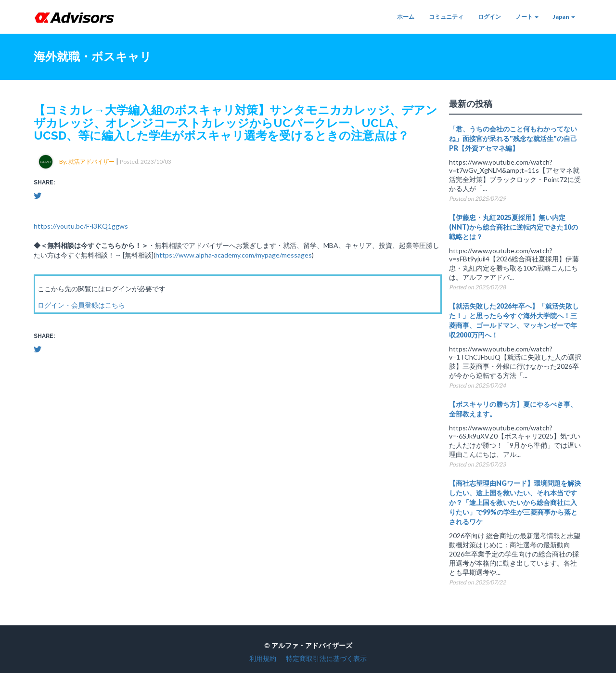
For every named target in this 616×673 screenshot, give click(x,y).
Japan (564, 17)
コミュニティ (446, 17)
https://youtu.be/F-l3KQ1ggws (81, 226)
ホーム (406, 17)
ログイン (489, 17)
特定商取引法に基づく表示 (326, 658)
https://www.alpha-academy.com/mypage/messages (234, 255)
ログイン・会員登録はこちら (81, 305)
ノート (527, 17)
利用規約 (263, 658)
